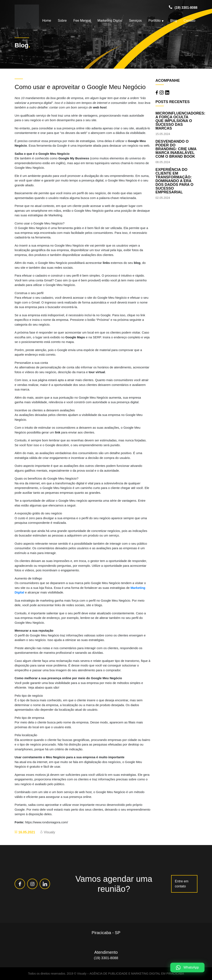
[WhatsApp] (187, 967)
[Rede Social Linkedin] (45, 884)
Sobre (62, 21)
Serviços (135, 21)
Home (47, 21)
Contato (189, 21)
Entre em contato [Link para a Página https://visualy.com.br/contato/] (182, 884)
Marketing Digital (110, 21)
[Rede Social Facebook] (20, 884)
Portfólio (155, 21)
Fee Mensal (82, 21)
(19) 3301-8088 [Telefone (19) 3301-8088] (186, 8)
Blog (174, 21)
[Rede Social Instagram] (32, 884)
